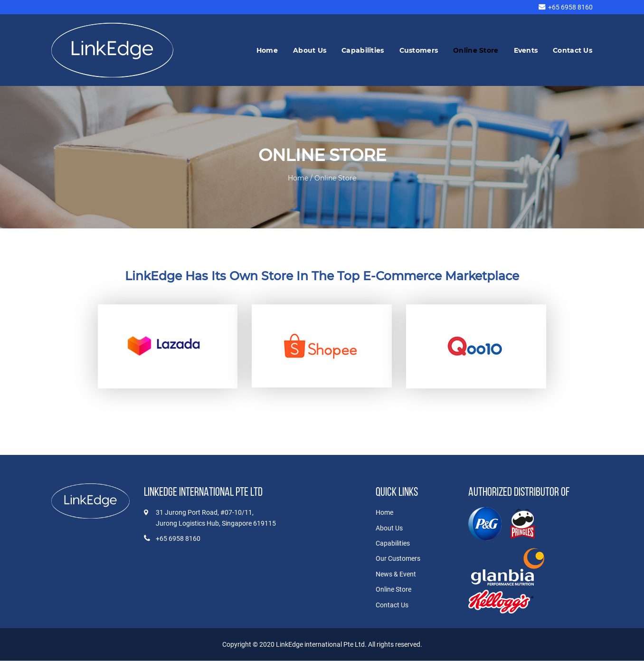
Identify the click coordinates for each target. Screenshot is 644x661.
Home (267, 50)
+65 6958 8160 (570, 7)
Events (526, 50)
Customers (419, 50)
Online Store (476, 50)
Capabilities (363, 50)
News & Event (396, 574)
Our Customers (398, 558)
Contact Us (573, 50)
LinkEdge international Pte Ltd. (322, 644)
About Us (310, 50)
